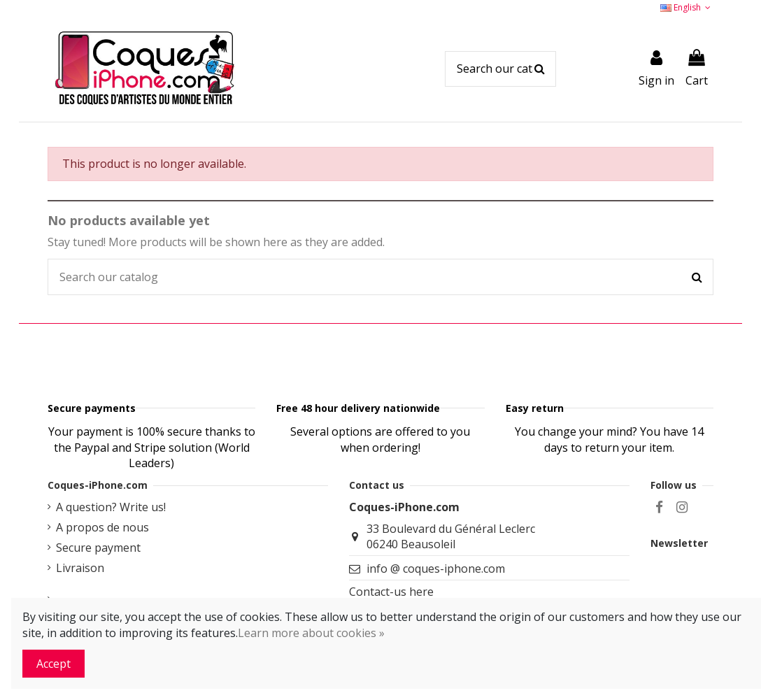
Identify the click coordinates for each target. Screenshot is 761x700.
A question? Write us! (111, 570)
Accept (54, 664)
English (687, 7)
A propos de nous (102, 590)
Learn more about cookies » (311, 633)
